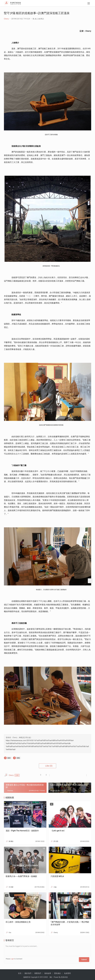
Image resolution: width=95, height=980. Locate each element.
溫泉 (9, 758)
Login (12, 959)
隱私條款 (57, 972)
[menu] (89, 4)
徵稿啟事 (48, 972)
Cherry (6, 19)
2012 (42, 976)
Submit (85, 959)
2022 (46, 976)
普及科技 (64, 976)
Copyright (34, 976)
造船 (18, 758)
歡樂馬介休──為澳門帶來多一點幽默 (21, 876)
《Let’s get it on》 (58, 831)
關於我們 (28, 972)
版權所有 (27, 976)
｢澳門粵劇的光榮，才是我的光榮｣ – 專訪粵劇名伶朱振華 (70, 923)
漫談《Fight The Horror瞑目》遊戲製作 (22, 831)
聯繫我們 (38, 972)
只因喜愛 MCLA (57, 876)
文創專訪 (41, 19)
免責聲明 (67, 972)
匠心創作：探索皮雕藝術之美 (18, 922)
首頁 (20, 972)
